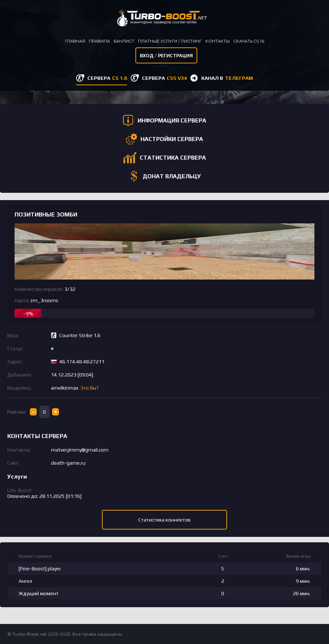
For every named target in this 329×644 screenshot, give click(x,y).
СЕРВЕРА (107, 78)
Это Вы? (90, 388)
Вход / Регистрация (166, 56)
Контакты (217, 41)
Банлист (124, 41)
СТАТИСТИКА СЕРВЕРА (173, 158)
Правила (99, 41)
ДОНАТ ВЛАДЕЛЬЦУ (172, 176)
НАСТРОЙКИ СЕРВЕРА (172, 139)
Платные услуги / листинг (170, 41)
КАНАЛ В (227, 78)
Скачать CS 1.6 (249, 41)
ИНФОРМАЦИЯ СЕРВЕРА (172, 120)
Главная (75, 41)
